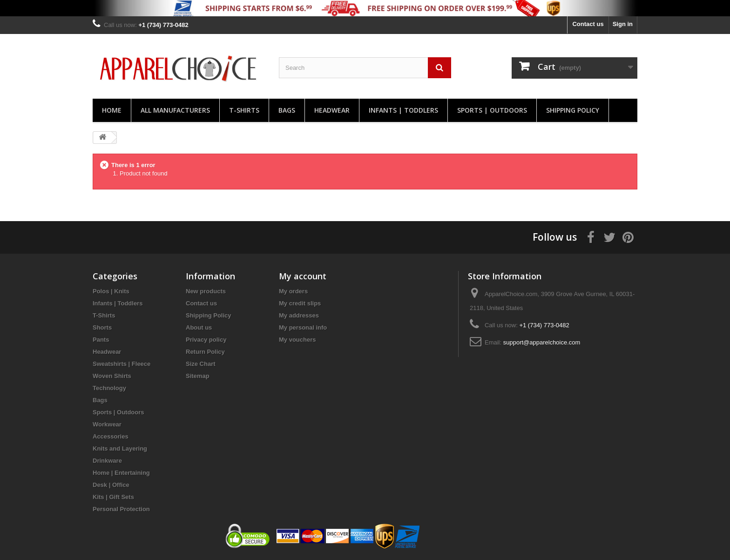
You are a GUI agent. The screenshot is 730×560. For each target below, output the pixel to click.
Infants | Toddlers (403, 110)
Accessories (111, 436)
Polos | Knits (111, 291)
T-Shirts (244, 110)
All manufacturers (175, 110)
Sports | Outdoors (492, 110)
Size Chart (201, 364)
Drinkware (107, 461)
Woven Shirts (112, 376)
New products (206, 291)
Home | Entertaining (121, 473)
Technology (109, 388)
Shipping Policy (573, 110)
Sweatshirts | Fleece (122, 364)
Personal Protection (121, 509)
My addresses (299, 315)
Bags (287, 110)
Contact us (588, 24)
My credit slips (300, 303)
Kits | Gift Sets (113, 497)
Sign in (623, 24)
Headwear (332, 110)
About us (199, 327)
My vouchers (297, 340)
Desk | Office (111, 485)
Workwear (107, 424)
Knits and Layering (120, 449)
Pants (101, 340)
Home (112, 110)
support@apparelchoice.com (542, 342)
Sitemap (198, 376)
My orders (293, 291)
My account (303, 276)
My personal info (303, 327)
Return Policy (205, 352)
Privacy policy (206, 340)
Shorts (102, 327)
